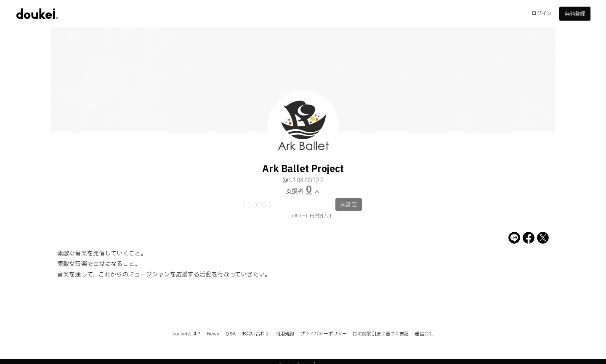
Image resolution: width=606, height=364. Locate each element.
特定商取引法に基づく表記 (381, 334)
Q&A (231, 334)
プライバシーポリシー (323, 334)
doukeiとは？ (187, 334)
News (213, 334)
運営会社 (424, 334)
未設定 (348, 205)
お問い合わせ (256, 334)
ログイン (542, 13)
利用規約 (285, 334)
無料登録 (575, 14)
